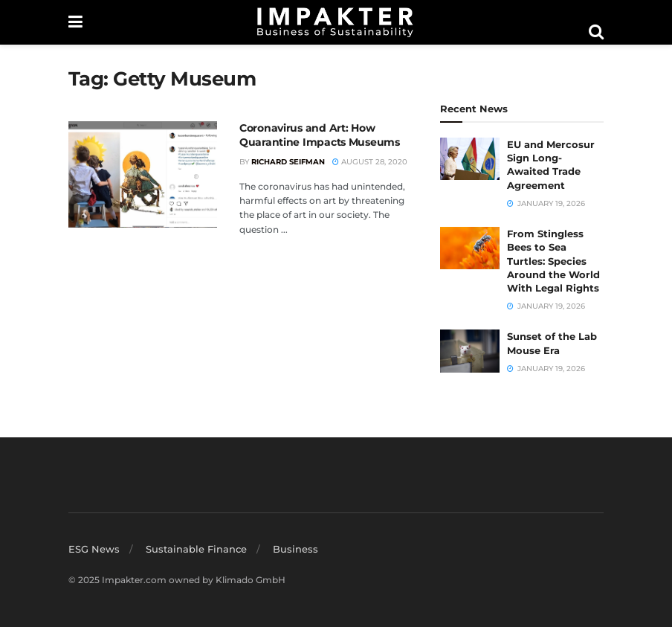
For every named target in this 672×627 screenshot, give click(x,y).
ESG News (94, 549)
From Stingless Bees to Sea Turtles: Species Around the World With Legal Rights (553, 261)
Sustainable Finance (196, 549)
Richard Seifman (288, 162)
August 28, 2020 (370, 162)
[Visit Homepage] (335, 22)
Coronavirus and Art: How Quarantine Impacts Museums (320, 135)
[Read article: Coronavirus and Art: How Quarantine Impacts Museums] (143, 174)
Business (295, 549)
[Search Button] (596, 32)
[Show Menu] (75, 22)
